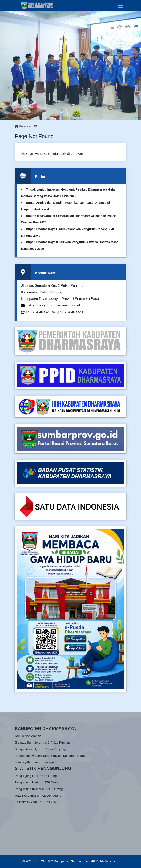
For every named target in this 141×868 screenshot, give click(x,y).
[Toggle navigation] (120, 6)
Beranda (23, 126)
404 (36, 126)
